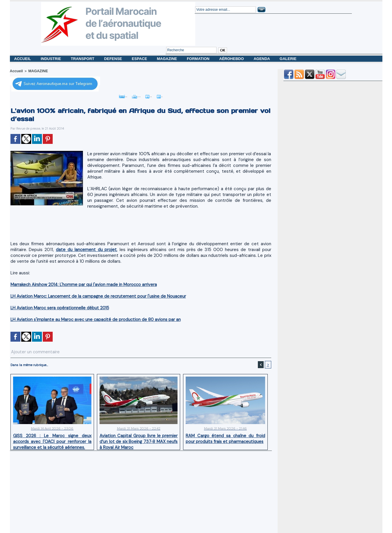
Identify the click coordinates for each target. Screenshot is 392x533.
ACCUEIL (23, 59)
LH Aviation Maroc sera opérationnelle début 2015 (55, 307)
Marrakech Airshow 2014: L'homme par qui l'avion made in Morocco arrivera (78, 284)
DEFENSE (114, 59)
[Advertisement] (141, 226)
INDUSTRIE (52, 59)
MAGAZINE (167, 59)
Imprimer (133, 95)
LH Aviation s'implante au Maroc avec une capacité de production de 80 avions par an (88, 319)
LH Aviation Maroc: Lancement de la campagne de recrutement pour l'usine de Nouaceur (91, 295)
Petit (180, 95)
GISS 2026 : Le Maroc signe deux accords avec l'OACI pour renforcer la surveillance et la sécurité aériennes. (52, 439)
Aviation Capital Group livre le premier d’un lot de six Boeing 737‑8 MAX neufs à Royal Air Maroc (139, 439)
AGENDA (262, 59)
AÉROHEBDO (232, 59)
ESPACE (140, 59)
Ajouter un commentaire (29, 350)
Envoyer (105, 95)
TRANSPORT (83, 59)
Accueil (16, 71)
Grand (158, 95)
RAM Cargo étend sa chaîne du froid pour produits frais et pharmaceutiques (226, 436)
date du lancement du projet (79, 249)
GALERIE (288, 59)
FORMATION (199, 59)
